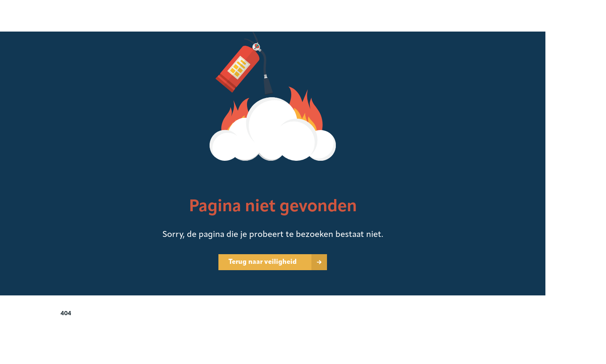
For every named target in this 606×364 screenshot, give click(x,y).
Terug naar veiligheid (263, 262)
